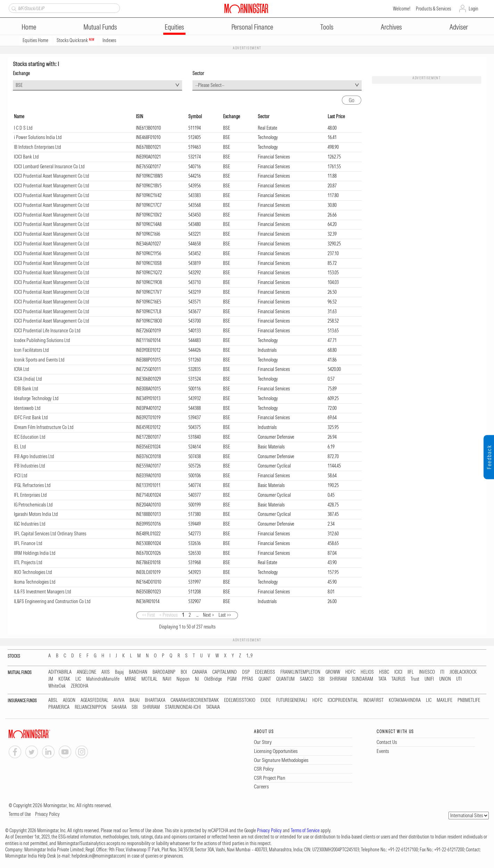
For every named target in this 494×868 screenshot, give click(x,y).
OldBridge (213, 679)
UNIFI (429, 679)
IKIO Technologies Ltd (33, 572)
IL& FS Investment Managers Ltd (43, 592)
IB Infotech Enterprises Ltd (38, 147)
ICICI (398, 672)
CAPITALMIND (225, 672)
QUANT (265, 679)
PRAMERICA (59, 707)
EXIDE (266, 700)
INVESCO (427, 672)
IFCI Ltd (21, 476)
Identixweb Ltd (27, 408)
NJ (197, 679)
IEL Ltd (20, 447)
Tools (327, 27)
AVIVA (119, 700)
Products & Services (433, 9)
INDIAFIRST (373, 700)
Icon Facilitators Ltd (31, 350)
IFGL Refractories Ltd (32, 485)
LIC (78, 679)
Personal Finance (252, 27)
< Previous (168, 615)
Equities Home (35, 40)
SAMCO (307, 679)
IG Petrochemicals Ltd (33, 505)
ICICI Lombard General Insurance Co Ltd (49, 167)
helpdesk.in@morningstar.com (98, 856)
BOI (184, 672)
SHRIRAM (338, 679)
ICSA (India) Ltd (28, 379)
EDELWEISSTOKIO (240, 700)
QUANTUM (285, 679)
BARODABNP (164, 672)
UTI (459, 679)
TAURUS (398, 679)
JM (51, 679)
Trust (415, 679)
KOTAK (64, 679)
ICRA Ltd (22, 369)
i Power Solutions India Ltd (38, 137)
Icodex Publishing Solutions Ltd (42, 340)
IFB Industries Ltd (30, 466)
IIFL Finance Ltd (28, 543)
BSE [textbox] (19, 85)
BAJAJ (135, 700)
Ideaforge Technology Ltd (36, 398)
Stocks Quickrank (75, 40)
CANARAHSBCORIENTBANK (195, 700)
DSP (246, 672)
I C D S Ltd (23, 128)
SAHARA (119, 707)
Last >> (225, 615)
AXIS (106, 672)
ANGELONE (87, 672)
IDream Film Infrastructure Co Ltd (44, 427)
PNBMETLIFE (469, 700)
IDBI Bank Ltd (26, 389)
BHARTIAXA (155, 700)
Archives (391, 27)
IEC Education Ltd (30, 437)
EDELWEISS (265, 672)
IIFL (411, 672)
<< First (149, 615)
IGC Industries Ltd (30, 524)
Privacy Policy (47, 814)
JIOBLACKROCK (463, 672)
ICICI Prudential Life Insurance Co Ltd (47, 331)
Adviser (459, 27)
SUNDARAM (363, 679)
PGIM (232, 679)
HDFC (350, 672)
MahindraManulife (103, 679)
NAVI (167, 679)
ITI (442, 672)
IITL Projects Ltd (28, 562)
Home (29, 27)
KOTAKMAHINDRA (405, 700)
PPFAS (248, 679)
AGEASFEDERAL (94, 700)
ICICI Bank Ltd (26, 157)
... (197, 615)
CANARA (200, 672)
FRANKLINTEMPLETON (300, 672)
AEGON (69, 700)
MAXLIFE (444, 700)
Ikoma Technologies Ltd (35, 582)
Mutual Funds (100, 27)
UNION (445, 679)
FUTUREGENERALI (292, 700)
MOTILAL (149, 679)
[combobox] (97, 85)
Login (474, 9)
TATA (382, 679)
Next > (208, 615)
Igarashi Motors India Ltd (36, 514)
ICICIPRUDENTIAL (343, 700)
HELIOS (367, 672)
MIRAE (130, 679)
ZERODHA (80, 686)
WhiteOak (57, 686)
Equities (174, 27)
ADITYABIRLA (60, 672)
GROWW (333, 672)
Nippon (183, 679)
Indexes (109, 40)
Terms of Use (20, 814)
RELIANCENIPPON (90, 707)
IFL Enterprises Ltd (30, 495)
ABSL (53, 700)
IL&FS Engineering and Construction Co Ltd (52, 601)
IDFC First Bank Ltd (31, 417)
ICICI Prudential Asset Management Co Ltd (52, 176)
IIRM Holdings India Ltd (35, 553)
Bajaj (119, 672)
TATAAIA (213, 707)
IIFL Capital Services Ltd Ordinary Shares (50, 534)
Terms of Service (305, 830)
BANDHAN (138, 672)
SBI (322, 679)
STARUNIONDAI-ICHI (183, 707)
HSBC (384, 672)
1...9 (249, 656)
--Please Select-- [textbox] (210, 85)
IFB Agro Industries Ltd (34, 456)
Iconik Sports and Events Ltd (39, 360)
